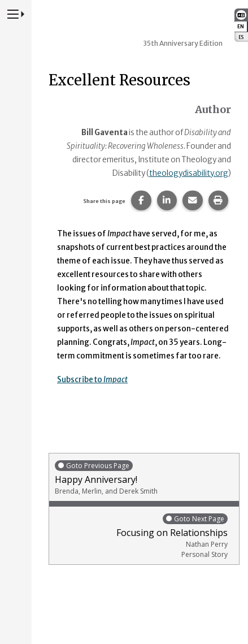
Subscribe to (92, 380)
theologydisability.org (189, 173)
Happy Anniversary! (144, 477)
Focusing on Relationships (141, 536)
